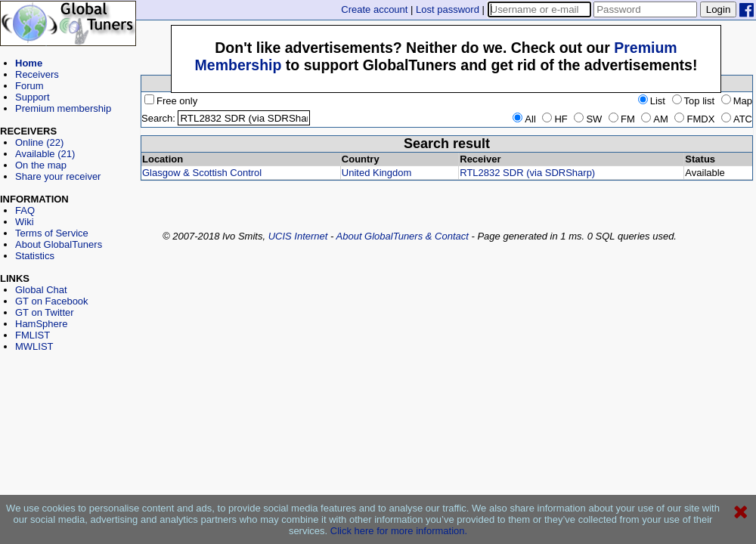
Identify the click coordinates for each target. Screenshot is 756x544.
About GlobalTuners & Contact (403, 236)
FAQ (25, 210)
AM (655, 119)
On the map (41, 165)
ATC (737, 119)
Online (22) (39, 142)
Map (737, 101)
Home (29, 63)
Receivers (37, 74)
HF (555, 119)
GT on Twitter (45, 312)
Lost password (448, 9)
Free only (171, 101)
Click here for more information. (399, 531)
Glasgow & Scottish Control (202, 173)
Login (719, 9)
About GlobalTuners (59, 244)
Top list (693, 101)
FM (622, 119)
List (652, 101)
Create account (374, 9)
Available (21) (45, 154)
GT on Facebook (52, 301)
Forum (29, 86)
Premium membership (63, 108)
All (524, 119)
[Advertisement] (68, 420)
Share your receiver (58, 176)
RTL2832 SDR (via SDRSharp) (527, 173)
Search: (158, 118)
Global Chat (41, 290)
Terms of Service (52, 233)
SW (588, 119)
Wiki (25, 222)
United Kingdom (377, 173)
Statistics (35, 256)
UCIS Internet (298, 236)
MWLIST (34, 346)
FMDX (694, 119)
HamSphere (41, 324)
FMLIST (33, 335)
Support (33, 97)
